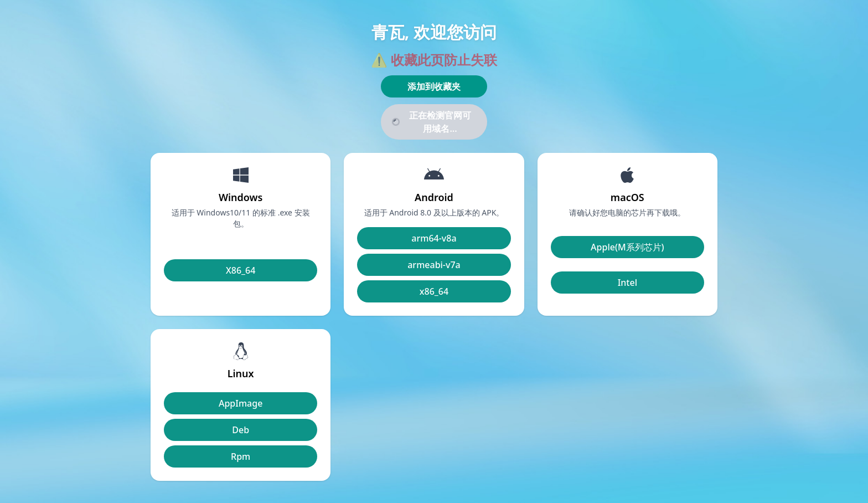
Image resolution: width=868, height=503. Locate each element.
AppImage (241, 403)
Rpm (241, 456)
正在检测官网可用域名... (430, 122)
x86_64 (434, 291)
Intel (627, 283)
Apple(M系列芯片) (627, 247)
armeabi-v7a (434, 265)
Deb (241, 430)
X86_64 (241, 270)
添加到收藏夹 (434, 86)
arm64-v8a (434, 238)
